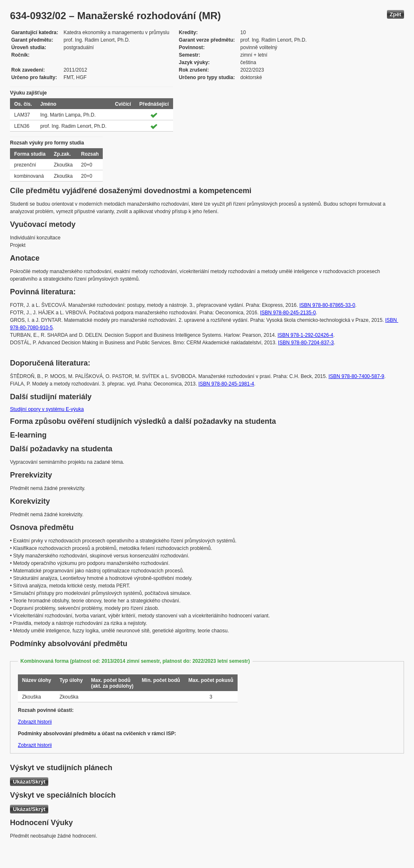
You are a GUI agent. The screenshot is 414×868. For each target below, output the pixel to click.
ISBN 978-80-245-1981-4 (226, 384)
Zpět (395, 14)
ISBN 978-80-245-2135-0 (288, 313)
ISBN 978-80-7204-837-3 (306, 343)
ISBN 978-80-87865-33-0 (327, 305)
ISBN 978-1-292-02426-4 (305, 335)
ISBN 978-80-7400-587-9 (356, 376)
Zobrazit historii (35, 722)
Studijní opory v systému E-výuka (47, 409)
